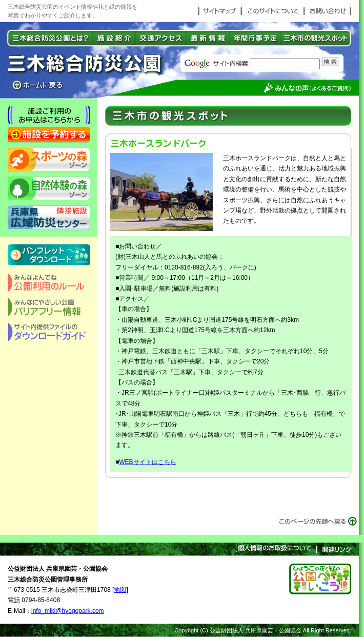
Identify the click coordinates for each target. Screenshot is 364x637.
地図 (120, 590)
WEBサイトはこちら (147, 462)
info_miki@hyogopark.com (68, 611)
